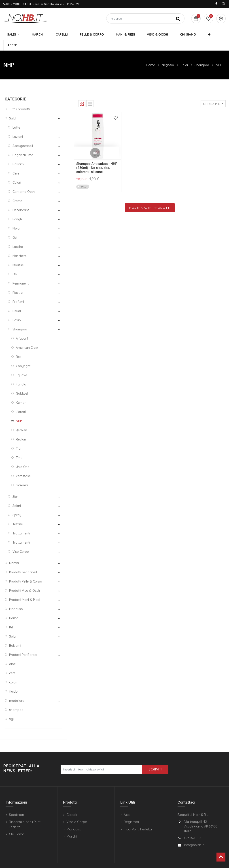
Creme (17, 191)
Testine (18, 514)
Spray (17, 505)
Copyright (23, 356)
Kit (11, 617)
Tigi (19, 438)
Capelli (72, 805)
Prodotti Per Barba (23, 645)
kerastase (23, 466)
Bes (19, 347)
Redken (21, 420)
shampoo (16, 700)
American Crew (27, 338)
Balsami (18, 154)
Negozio (168, 55)
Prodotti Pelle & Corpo (26, 571)
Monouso (16, 599)
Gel (15, 228)
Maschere (20, 246)
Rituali (17, 301)
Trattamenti (21, 523)
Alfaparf (22, 328)
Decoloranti (21, 200)
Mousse (18, 255)
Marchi (14, 553)
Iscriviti (155, 759)
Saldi (184, 55)
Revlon (21, 429)
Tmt (19, 448)
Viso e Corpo (77, 812)
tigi (11, 709)
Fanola (21, 374)
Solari (17, 496)
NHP (219, 55)
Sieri (16, 487)
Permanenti (21, 273)
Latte (16, 117)
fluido (13, 681)
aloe (12, 654)
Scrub (17, 310)
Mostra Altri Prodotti (150, 198)
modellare (17, 691)
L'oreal (21, 402)
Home (151, 55)
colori (13, 672)
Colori (17, 172)
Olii (15, 264)
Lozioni (18, 127)
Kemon (21, 393)
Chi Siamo (17, 824)
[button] (195, 35)
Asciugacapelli (23, 136)
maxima (22, 475)
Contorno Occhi (24, 182)
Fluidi (16, 218)
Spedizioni (17, 805)
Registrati (131, 812)
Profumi (18, 292)
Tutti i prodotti (20, 99)
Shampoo (202, 55)
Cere (16, 163)
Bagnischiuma (23, 145)
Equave (21, 365)
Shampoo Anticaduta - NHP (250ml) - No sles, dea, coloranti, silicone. (97, 158)
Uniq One (23, 457)
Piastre (18, 283)
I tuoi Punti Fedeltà (138, 819)
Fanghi (18, 209)
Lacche (18, 237)
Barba (14, 608)
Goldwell (22, 383)
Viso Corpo (21, 542)
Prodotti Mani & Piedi (25, 590)
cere (12, 663)
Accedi (129, 805)
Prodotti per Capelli (23, 562)
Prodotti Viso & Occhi (25, 581)
